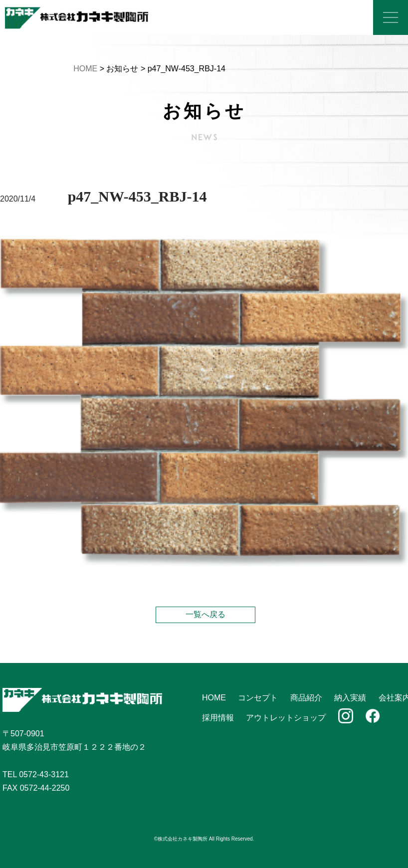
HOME (85, 69)
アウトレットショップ (286, 718)
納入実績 (350, 698)
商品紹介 (306, 698)
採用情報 (218, 718)
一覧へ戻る (205, 614)
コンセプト (258, 698)
